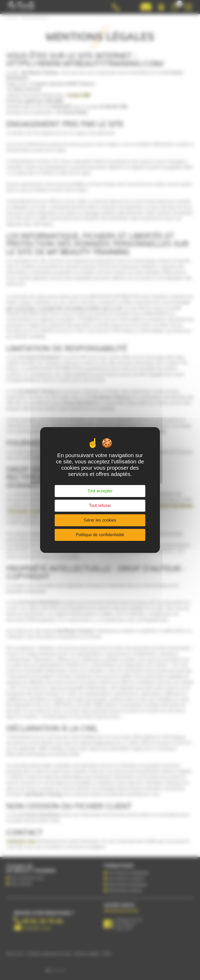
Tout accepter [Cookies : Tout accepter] (100, 491)
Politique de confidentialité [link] (100, 535)
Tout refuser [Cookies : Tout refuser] (100, 506)
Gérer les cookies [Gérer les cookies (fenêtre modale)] (100, 520)
